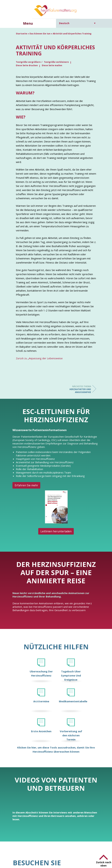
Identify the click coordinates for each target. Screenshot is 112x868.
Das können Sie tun (40, 34)
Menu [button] (28, 23)
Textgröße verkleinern (56, 62)
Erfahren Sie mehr (26, 485)
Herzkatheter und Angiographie (77, 389)
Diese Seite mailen (52, 65)
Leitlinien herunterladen (56, 531)
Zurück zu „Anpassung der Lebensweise (39, 358)
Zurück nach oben (104, 864)
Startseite (22, 34)
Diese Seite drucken (27, 65)
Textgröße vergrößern (28, 62)
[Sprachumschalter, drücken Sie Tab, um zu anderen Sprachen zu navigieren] (77, 23)
